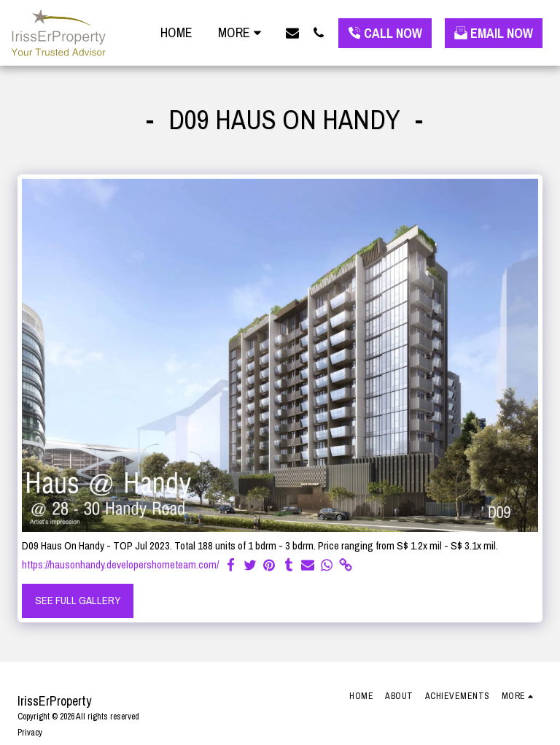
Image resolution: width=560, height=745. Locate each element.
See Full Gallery (78, 600)
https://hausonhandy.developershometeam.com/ (120, 565)
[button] (292, 32)
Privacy (30, 733)
